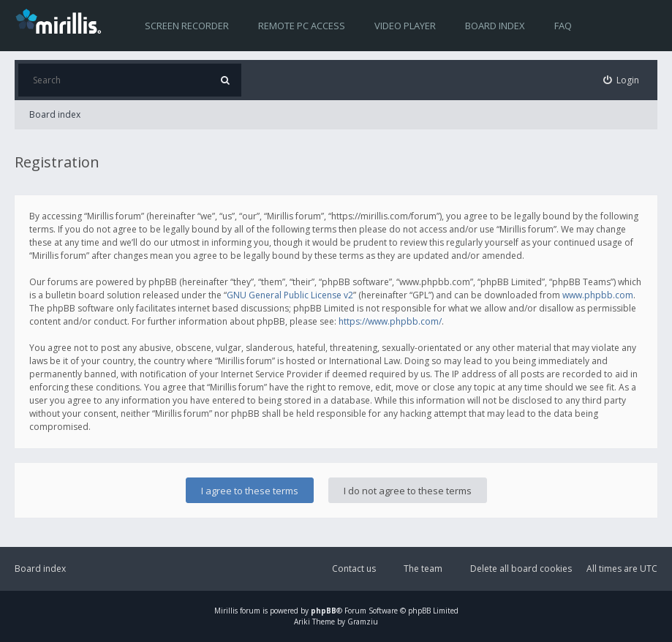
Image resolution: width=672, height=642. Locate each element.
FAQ (563, 26)
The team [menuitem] (423, 569)
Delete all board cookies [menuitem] (521, 569)
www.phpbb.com (598, 295)
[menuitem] (622, 80)
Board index (495, 26)
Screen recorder (187, 26)
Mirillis (226, 611)
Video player (405, 26)
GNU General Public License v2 (290, 295)
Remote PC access (302, 26)
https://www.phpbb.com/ (390, 321)
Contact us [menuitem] (354, 569)
